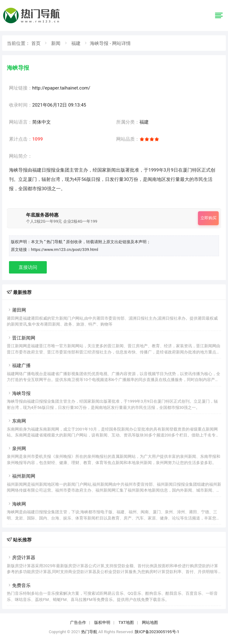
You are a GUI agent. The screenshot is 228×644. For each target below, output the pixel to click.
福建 (76, 43)
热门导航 (89, 632)
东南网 (16, 421)
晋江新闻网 (21, 338)
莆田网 (16, 310)
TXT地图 (126, 622)
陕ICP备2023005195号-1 (157, 632)
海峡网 (16, 504)
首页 (36, 43)
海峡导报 (19, 393)
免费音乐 (19, 585)
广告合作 (78, 622)
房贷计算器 (21, 558)
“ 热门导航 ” (55, 242)
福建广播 (19, 366)
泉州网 (16, 449)
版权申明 (102, 622)
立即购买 (208, 218)
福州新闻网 (21, 476)
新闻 (56, 43)
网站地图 (150, 622)
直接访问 (28, 267)
